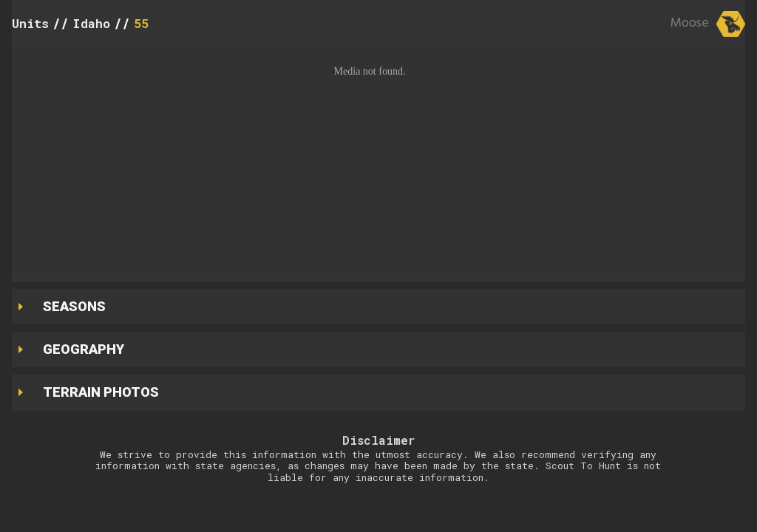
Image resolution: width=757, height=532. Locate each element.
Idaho (91, 23)
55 (141, 23)
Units (30, 23)
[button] (378, 161)
